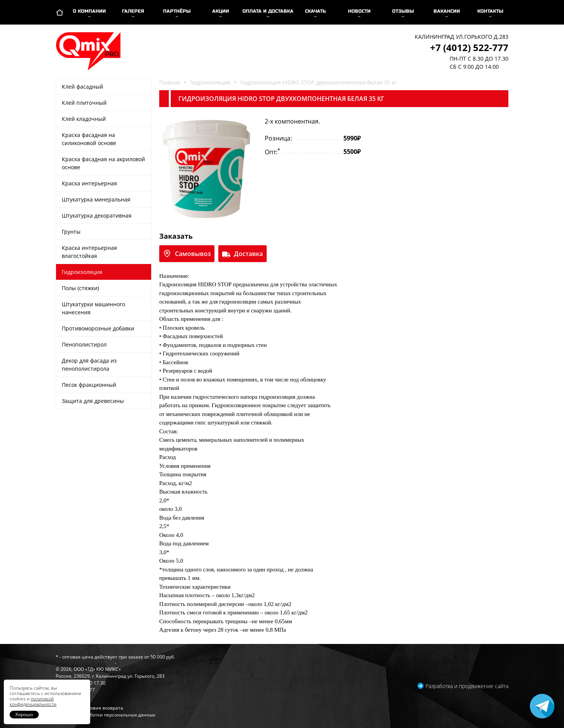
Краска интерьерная (89, 183)
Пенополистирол (84, 344)
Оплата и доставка (268, 11)
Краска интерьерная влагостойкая (89, 252)
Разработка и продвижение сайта (467, 686)
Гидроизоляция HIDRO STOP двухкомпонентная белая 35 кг (318, 82)
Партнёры (177, 11)
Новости (359, 11)
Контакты (490, 11)
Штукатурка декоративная (97, 215)
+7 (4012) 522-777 (469, 47)
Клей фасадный (82, 87)
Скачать (316, 11)
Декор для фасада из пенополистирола (89, 365)
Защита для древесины (93, 401)
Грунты (71, 232)
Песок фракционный (89, 385)
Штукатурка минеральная (96, 199)
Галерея (133, 11)
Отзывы (403, 11)
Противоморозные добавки (98, 328)
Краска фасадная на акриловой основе (103, 163)
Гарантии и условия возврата (89, 708)
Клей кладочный (84, 119)
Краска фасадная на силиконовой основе (89, 139)
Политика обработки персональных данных (106, 715)
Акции (221, 11)
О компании (89, 11)
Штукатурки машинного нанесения (93, 308)
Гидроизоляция (82, 272)
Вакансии (447, 11)
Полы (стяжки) (80, 288)
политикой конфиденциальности (33, 701)
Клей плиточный (84, 103)
